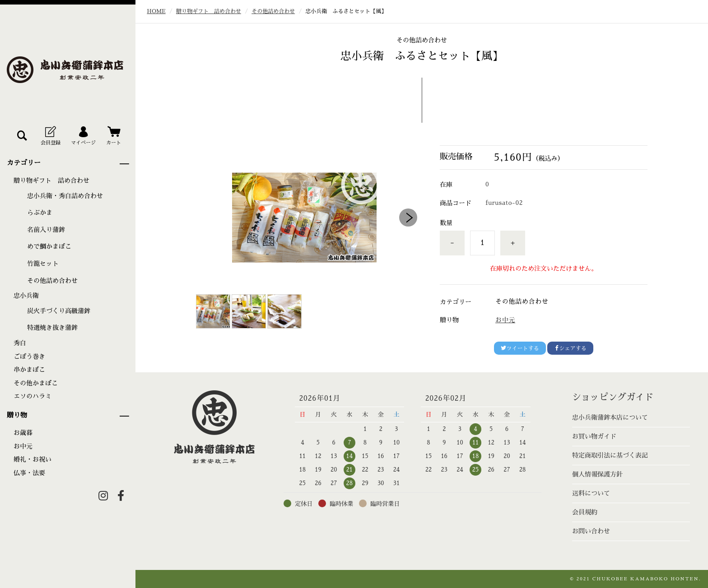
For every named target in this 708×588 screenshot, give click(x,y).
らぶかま (40, 213)
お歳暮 (23, 433)
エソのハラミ (33, 396)
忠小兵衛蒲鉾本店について (610, 417)
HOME (156, 11)
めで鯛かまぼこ (49, 246)
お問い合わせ (591, 531)
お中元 (23, 446)
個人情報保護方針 (597, 474)
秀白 (20, 343)
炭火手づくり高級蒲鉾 (59, 311)
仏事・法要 (29, 473)
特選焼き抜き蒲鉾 (52, 328)
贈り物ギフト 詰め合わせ (51, 181)
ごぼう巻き (29, 357)
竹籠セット (43, 264)
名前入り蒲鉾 (46, 230)
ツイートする (520, 348)
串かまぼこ (29, 370)
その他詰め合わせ (52, 281)
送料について (591, 493)
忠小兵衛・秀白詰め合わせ (65, 196)
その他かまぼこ (36, 383)
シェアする (570, 348)
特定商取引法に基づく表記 (610, 455)
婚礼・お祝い (33, 459)
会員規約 (585, 512)
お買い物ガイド (594, 436)
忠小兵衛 (26, 296)
